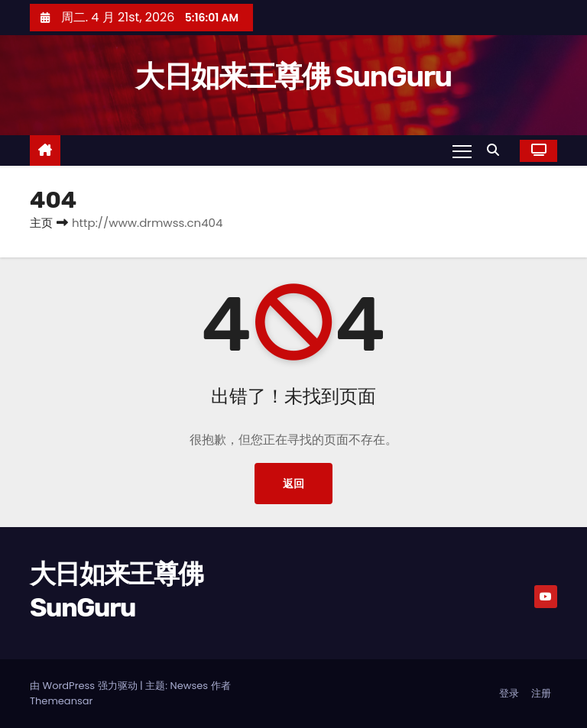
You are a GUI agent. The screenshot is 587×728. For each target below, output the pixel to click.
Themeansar (61, 701)
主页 (41, 223)
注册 (541, 693)
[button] (497, 150)
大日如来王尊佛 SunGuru (293, 76)
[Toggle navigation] (462, 150)
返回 (293, 484)
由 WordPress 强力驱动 (85, 686)
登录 (509, 693)
